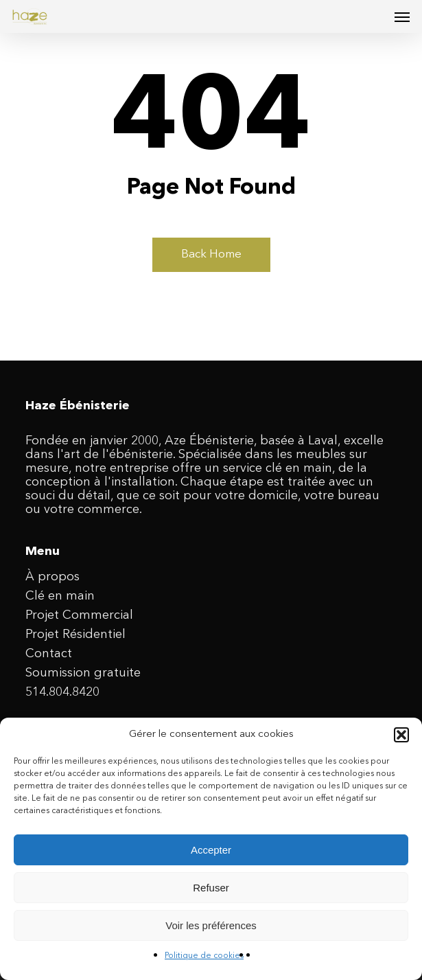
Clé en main (60, 596)
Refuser (211, 888)
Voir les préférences (211, 925)
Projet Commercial (79, 615)
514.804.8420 (62, 692)
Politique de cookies (204, 956)
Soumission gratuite (83, 673)
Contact (49, 654)
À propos (52, 577)
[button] (401, 735)
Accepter (211, 850)
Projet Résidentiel (75, 635)
